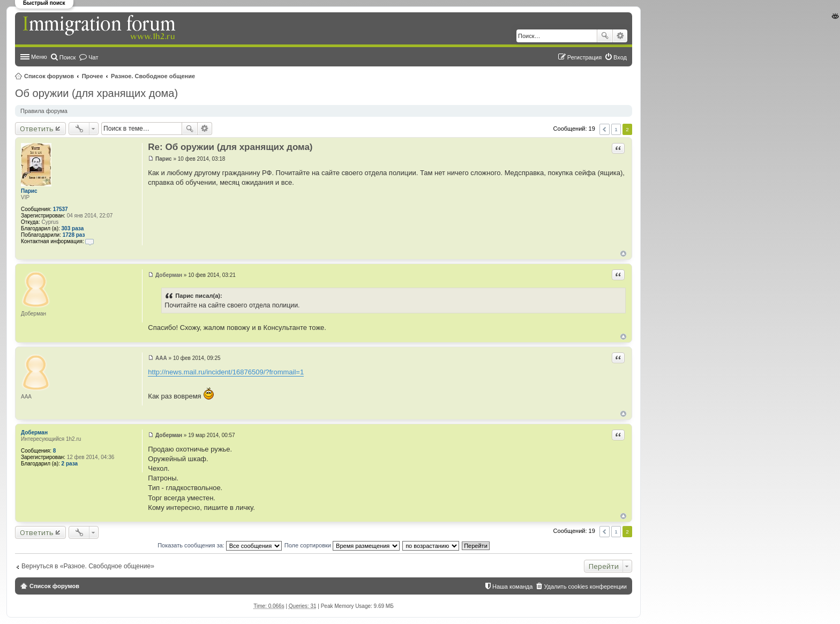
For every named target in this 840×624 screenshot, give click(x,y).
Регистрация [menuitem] (584, 57)
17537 (61, 209)
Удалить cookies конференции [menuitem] (585, 587)
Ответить (37, 129)
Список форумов (49, 76)
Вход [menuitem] (620, 57)
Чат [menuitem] (93, 57)
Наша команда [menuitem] (512, 587)
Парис (29, 191)
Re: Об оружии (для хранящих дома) (230, 147)
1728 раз (74, 235)
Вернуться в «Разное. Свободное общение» (88, 566)
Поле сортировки (342, 545)
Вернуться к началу (623, 254)
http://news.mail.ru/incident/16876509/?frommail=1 (226, 372)
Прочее (93, 76)
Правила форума (44, 111)
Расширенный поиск (620, 36)
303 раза (73, 228)
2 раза (70, 464)
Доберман (34, 433)
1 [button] (616, 129)
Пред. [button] (605, 129)
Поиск (605, 36)
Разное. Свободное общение (153, 76)
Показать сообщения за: (220, 545)
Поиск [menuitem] (67, 57)
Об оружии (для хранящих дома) (96, 93)
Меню (39, 57)
